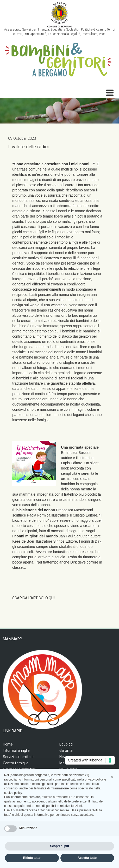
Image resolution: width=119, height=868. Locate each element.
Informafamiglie (16, 750)
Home (8, 744)
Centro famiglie (16, 763)
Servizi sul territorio (19, 757)
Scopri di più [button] (59, 846)
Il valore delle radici (28, 147)
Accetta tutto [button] (87, 858)
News (64, 757)
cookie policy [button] (13, 793)
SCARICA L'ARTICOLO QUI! (34, 598)
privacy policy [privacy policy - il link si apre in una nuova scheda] (94, 779)
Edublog (66, 744)
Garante (66, 750)
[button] (112, 777)
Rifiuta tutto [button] (32, 858)
